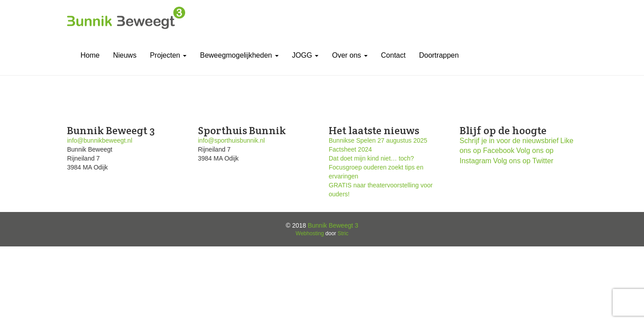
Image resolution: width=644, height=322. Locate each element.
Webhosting (310, 233)
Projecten (168, 55)
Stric (343, 233)
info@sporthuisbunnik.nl (232, 140)
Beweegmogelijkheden (239, 55)
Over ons (350, 55)
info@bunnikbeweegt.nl (100, 140)
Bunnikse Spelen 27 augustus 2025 (378, 140)
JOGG (305, 55)
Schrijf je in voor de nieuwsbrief (509, 141)
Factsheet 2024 (350, 149)
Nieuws (125, 55)
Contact (393, 55)
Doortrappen (439, 55)
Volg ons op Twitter (523, 161)
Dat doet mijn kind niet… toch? (371, 158)
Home (90, 55)
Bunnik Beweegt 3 (333, 225)
